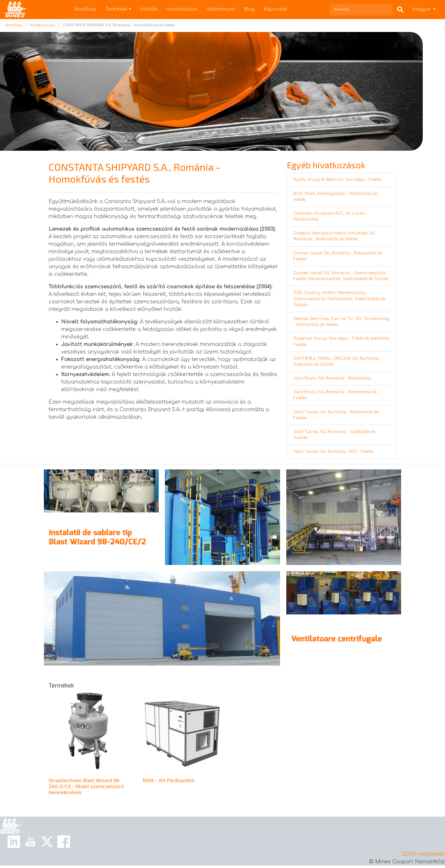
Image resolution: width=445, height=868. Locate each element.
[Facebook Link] (64, 841)
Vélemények (221, 9)
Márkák (149, 9)
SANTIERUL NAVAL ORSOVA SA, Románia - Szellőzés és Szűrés (337, 361)
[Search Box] (400, 9)
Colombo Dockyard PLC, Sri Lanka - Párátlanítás (331, 216)
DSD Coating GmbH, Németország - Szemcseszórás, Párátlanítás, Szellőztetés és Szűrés (339, 299)
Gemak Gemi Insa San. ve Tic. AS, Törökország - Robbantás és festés (341, 322)
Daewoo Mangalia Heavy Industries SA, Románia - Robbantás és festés (334, 236)
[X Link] (47, 841)
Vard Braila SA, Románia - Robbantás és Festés (335, 395)
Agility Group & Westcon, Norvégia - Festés (337, 180)
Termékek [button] (117, 9)
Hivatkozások (182, 9)
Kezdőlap (85, 9)
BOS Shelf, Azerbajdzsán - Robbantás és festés (336, 197)
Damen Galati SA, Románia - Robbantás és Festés (338, 256)
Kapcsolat (275, 9)
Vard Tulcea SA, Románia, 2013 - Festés (334, 452)
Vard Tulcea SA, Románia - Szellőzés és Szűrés (334, 435)
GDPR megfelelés (423, 854)
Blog (249, 9)
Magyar (422, 9)
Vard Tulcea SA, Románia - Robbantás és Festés (336, 415)
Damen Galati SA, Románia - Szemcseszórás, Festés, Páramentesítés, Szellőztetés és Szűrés (341, 276)
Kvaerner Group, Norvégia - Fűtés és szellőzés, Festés (342, 341)
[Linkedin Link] (14, 841)
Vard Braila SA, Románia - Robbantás (332, 378)
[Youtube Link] (30, 841)
